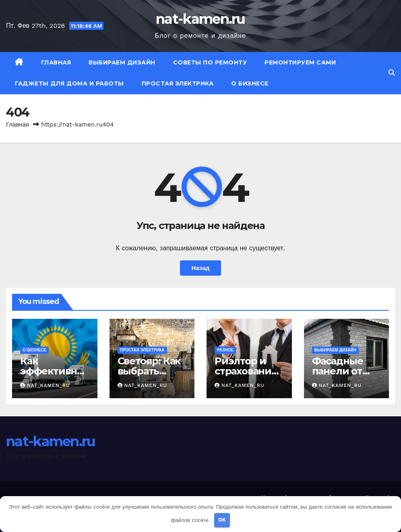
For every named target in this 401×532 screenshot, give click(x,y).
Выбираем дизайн (122, 62)
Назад (200, 268)
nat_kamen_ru (45, 385)
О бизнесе (250, 83)
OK (222, 520)
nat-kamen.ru (200, 19)
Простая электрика (178, 83)
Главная (56, 62)
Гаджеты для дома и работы (69, 83)
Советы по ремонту (210, 62)
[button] (392, 73)
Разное (225, 350)
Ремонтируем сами (300, 62)
